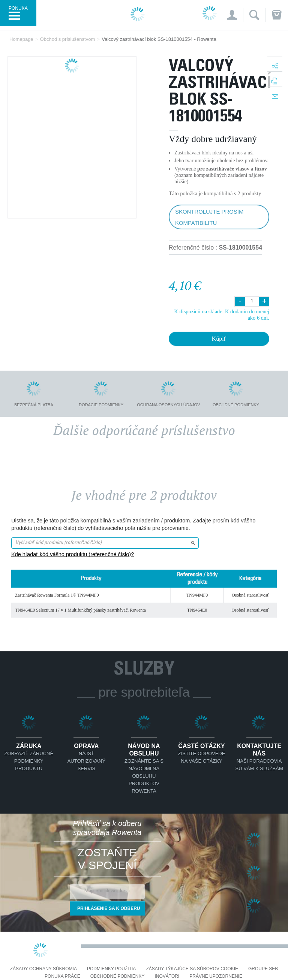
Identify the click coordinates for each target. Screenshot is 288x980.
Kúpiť (219, 339)
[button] (232, 15)
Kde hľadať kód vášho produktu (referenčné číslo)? (73, 554)
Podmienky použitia (111, 969)
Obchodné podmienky (118, 976)
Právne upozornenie (216, 976)
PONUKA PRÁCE (62, 976)
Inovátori (167, 976)
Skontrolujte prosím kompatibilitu (209, 217)
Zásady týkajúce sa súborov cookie (192, 969)
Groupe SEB (263, 969)
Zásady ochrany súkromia (43, 969)
